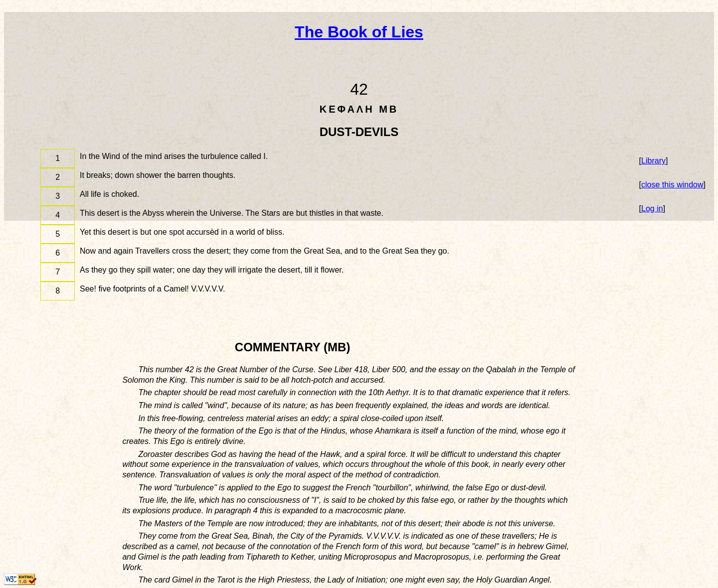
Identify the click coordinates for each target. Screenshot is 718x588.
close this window (672, 185)
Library (653, 161)
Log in (652, 209)
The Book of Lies (359, 32)
